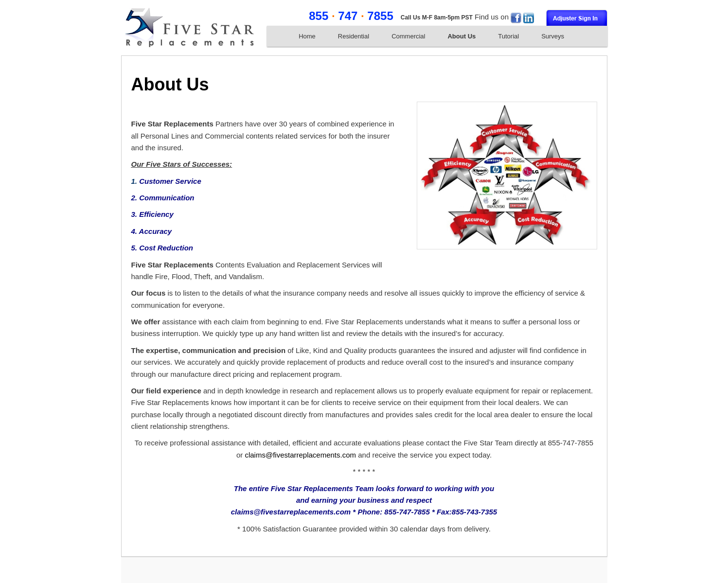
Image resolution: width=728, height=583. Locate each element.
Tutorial (508, 36)
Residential (354, 36)
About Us (462, 36)
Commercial (408, 36)
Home (307, 36)
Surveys (553, 36)
